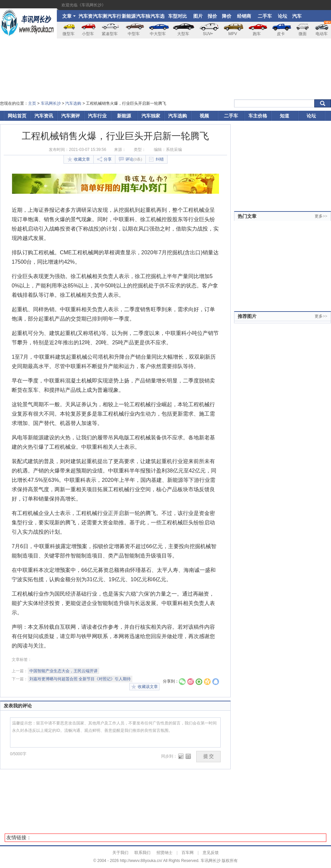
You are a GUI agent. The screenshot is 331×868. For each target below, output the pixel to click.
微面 (303, 34)
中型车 (134, 34)
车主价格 (258, 116)
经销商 (244, 16)
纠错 (156, 160)
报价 (212, 16)
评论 (130, 159)
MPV (233, 34)
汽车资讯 (86, 18)
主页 (32, 103)
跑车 (257, 34)
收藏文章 (79, 159)
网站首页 (17, 116)
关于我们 (120, 853)
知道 (285, 116)
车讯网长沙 (51, 103)
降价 (227, 16)
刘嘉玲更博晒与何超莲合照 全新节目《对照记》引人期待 (80, 679)
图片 (198, 16)
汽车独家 (143, 18)
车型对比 (178, 16)
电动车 (323, 29)
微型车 (69, 34)
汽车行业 (114, 18)
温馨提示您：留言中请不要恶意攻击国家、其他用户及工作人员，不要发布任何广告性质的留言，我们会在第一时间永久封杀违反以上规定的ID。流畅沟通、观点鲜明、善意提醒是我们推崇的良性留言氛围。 (115, 732)
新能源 (129, 16)
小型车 (88, 34)
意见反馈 (211, 853)
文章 (69, 16)
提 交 (209, 756)
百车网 (188, 853)
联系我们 (142, 853)
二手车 (265, 16)
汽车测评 (100, 18)
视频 (204, 116)
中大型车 (158, 34)
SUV (208, 34)
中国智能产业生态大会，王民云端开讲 (64, 671)
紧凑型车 (110, 34)
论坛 (283, 16)
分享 (104, 159)
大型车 (183, 34)
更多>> (321, 216)
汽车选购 (157, 18)
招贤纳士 (164, 853)
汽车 (297, 16)
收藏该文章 (144, 687)
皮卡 (281, 34)
